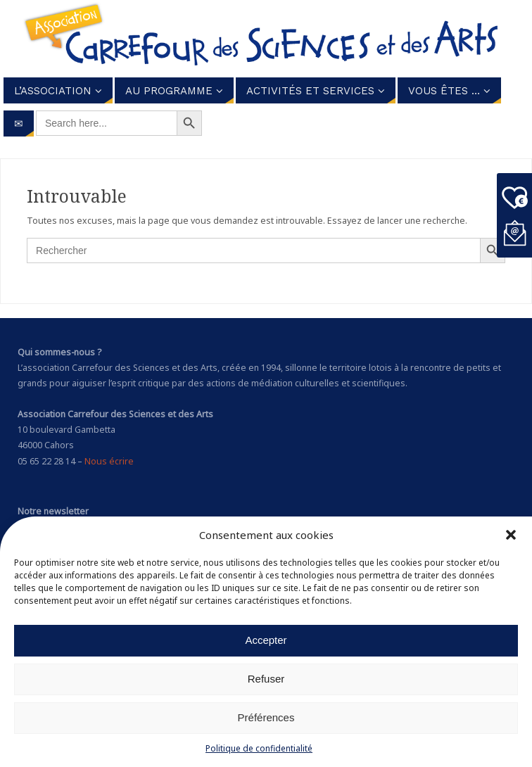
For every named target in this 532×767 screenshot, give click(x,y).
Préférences (266, 717)
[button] (511, 535)
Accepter (266, 640)
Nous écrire (109, 461)
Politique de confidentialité (259, 748)
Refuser (266, 679)
